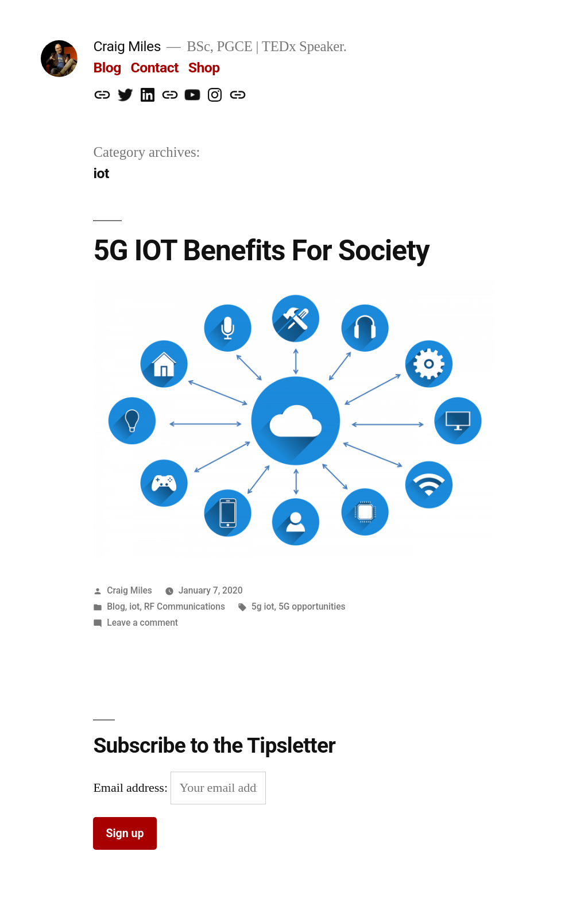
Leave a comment (142, 623)
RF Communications (185, 606)
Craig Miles (127, 46)
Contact (155, 68)
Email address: (132, 788)
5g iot (263, 606)
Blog (107, 68)
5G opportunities (312, 606)
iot (134, 606)
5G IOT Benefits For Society (261, 251)
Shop (204, 68)
